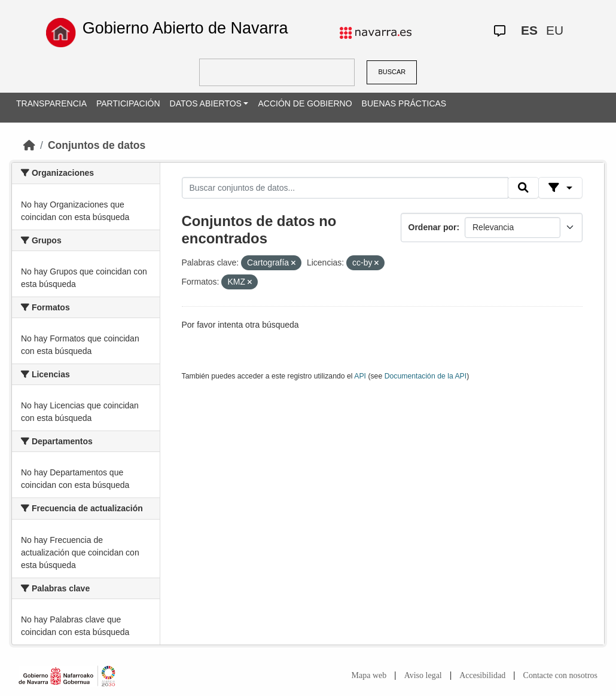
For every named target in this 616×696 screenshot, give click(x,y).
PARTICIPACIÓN (128, 103)
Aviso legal (423, 675)
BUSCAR (392, 72)
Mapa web (369, 675)
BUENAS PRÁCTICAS (404, 103)
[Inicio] (29, 145)
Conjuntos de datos (97, 145)
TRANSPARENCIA (51, 103)
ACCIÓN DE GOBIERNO (305, 103)
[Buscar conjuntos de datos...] (345, 188)
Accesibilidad (482, 675)
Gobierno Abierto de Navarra (185, 28)
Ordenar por (433, 227)
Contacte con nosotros (560, 675)
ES (529, 30)
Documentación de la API (426, 376)
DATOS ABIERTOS (206, 103)
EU (555, 30)
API (360, 376)
